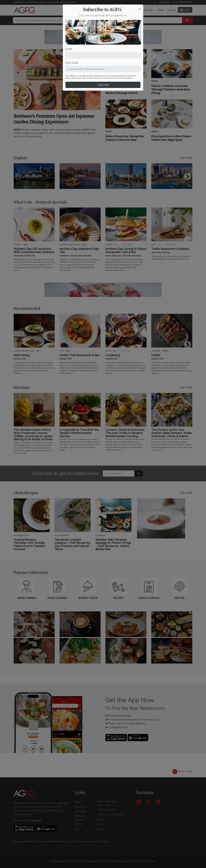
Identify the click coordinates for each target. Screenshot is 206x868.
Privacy (139, 861)
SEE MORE (186, 158)
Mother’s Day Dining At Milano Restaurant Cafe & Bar (126, 251)
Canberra (80, 841)
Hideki (156, 355)
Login (185, 10)
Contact (79, 824)
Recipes (149, 10)
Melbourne (29, 841)
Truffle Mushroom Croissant (170, 249)
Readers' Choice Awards (110, 815)
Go (139, 473)
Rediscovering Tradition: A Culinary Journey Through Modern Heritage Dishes (123, 89)
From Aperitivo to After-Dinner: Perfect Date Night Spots (172, 138)
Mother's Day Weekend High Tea (79, 251)
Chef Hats (135, 10)
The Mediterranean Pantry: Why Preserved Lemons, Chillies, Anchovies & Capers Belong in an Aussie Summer (33, 435)
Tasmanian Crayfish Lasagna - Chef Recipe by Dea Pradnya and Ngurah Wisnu (72, 545)
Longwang (113, 355)
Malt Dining (21, 355)
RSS (77, 829)
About (78, 802)
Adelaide (53, 841)
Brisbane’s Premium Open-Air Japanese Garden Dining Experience (54, 119)
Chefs (160, 10)
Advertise (80, 807)
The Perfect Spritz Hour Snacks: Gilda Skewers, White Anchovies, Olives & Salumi (171, 433)
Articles (105, 10)
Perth (62, 841)
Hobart (91, 841)
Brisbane (41, 841)
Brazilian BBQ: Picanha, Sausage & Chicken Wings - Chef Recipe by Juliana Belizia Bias (113, 545)
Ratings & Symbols (80, 818)
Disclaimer (150, 861)
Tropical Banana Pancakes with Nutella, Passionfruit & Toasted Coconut (29, 545)
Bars (94, 10)
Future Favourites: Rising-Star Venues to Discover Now (125, 138)
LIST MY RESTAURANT (182, 2)
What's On (119, 10)
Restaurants (79, 10)
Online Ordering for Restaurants (107, 803)
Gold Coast (103, 841)
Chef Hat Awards (67, 2)
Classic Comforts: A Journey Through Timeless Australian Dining (171, 89)
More (171, 10)
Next (187, 177)
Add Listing (81, 812)
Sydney (18, 841)
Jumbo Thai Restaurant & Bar (80, 355)
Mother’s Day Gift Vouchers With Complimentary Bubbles (34, 251)
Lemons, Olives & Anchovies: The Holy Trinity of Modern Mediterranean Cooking (125, 433)
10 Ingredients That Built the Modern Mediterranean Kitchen (79, 433)
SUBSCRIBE (164, 2)
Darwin (70, 841)
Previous (19, 177)
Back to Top (182, 772)
